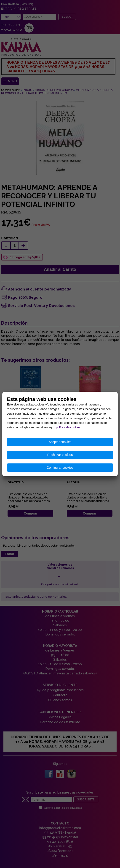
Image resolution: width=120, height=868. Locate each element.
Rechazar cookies (60, 455)
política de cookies (68, 427)
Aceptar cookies (60, 442)
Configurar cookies (60, 468)
